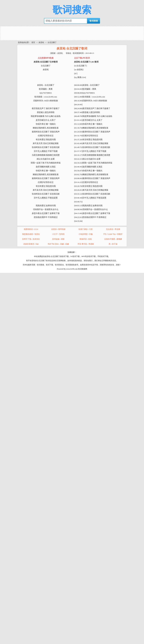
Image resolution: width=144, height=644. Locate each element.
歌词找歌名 (59, 265)
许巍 (91, 234)
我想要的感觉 (28, 234)
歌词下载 (50, 265)
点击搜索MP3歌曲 (46, 58)
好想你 (54, 229)
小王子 (55, 234)
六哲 (91, 229)
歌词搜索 (72, 10)
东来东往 (36, 239)
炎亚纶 (41, 42)
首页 (33, 42)
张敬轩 (120, 234)
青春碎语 (83, 239)
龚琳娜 (119, 239)
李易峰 (91, 244)
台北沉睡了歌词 (43, 261)
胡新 (63, 239)
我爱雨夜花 (28, 229)
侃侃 (90, 239)
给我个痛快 (83, 229)
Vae (37, 244)
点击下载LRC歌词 (82, 58)
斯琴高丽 (62, 229)
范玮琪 (62, 234)
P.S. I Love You (110, 234)
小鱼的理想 (83, 234)
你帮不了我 (27, 239)
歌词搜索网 (83, 269)
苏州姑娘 (56, 239)
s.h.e (36, 229)
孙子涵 (115, 244)
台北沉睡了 (52, 42)
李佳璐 (117, 229)
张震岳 (37, 234)
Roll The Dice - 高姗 (56, 244)
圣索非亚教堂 (29, 244)
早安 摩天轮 (82, 244)
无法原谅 (110, 229)
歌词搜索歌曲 (71, 265)
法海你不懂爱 (110, 239)
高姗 (67, 244)
